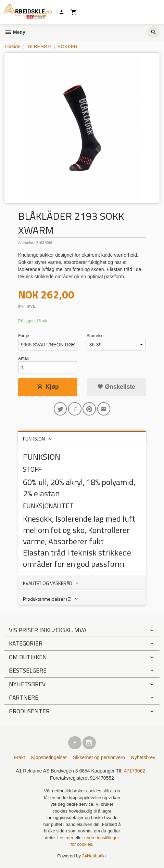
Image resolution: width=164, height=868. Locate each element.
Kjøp (48, 387)
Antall (23, 358)
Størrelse (95, 336)
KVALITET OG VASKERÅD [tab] (48, 583)
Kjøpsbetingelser (49, 757)
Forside (12, 47)
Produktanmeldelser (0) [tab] (47, 599)
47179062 (135, 771)
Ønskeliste (116, 387)
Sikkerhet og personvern (99, 757)
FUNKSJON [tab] (34, 439)
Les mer (66, 838)
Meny (15, 32)
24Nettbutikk (94, 856)
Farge (24, 336)
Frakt (20, 757)
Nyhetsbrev (143, 757)
